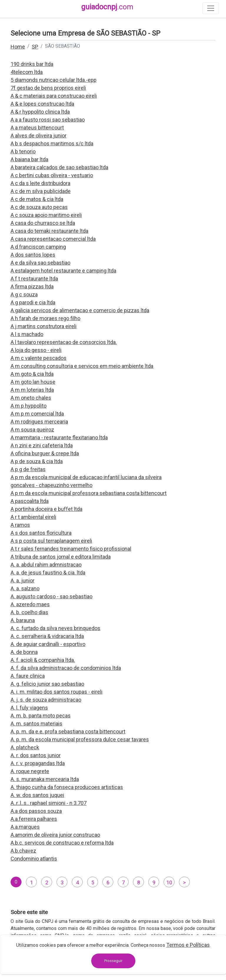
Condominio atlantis (34, 859)
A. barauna (23, 620)
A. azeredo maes (30, 604)
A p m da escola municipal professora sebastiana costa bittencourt (89, 493)
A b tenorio (23, 151)
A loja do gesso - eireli (36, 350)
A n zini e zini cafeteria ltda (42, 445)
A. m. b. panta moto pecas (41, 716)
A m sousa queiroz (32, 430)
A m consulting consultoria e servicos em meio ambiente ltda (82, 366)
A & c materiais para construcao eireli (54, 96)
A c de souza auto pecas (39, 207)
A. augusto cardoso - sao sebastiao (51, 596)
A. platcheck (25, 747)
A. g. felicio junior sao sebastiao (47, 684)
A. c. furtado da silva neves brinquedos (55, 628)
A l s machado (27, 334)
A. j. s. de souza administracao (46, 700)
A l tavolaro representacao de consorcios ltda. (64, 342)
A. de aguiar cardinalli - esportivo (48, 644)
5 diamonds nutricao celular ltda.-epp (54, 80)
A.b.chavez (23, 851)
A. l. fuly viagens (29, 708)
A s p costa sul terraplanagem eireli (51, 541)
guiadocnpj (107, 7)
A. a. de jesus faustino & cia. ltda (48, 573)
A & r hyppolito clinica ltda (40, 112)
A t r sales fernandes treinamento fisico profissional (71, 549)
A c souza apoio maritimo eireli (46, 215)
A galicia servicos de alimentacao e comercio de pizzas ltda (80, 310)
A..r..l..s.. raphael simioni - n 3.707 (49, 803)
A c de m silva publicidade (41, 191)
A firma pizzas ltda (32, 286)
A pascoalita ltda (30, 501)
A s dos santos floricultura (41, 533)
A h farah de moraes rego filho (45, 318)
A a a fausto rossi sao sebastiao (48, 120)
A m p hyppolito (29, 406)
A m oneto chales (31, 398)
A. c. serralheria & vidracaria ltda (47, 636)
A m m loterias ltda (32, 390)
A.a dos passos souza (36, 811)
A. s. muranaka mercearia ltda (45, 779)
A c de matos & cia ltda (37, 199)
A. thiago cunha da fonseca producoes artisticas (67, 787)
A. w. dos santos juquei (37, 795)
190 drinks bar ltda (32, 64)
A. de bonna (24, 652)
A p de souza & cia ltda (37, 461)
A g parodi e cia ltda (33, 302)
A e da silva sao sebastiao (40, 263)
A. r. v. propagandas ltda (38, 763)
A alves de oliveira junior (39, 136)
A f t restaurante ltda (34, 279)
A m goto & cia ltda (32, 374)
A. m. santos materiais (36, 724)
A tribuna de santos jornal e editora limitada (61, 557)
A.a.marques (25, 827)
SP (35, 47)
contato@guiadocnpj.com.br (54, 964)
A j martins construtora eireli (44, 326)
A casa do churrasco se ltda (43, 223)
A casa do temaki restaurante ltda (49, 231)
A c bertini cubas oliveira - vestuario (52, 175)
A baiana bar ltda (29, 159)
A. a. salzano (25, 588)
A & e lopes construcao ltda (42, 104)
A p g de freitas (28, 469)
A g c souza (24, 294)
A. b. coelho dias (29, 612)
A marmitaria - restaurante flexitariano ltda (59, 437)
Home (18, 47)
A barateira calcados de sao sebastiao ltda (59, 167)
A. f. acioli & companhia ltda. (43, 660)
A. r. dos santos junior (36, 755)
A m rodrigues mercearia (39, 422)
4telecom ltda (27, 72)
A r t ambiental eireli (33, 517)
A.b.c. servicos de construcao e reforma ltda (62, 843)
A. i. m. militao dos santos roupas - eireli (56, 692)
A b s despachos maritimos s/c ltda (52, 143)
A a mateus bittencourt (37, 128)
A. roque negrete (30, 771)
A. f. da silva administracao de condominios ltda (66, 668)
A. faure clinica (28, 676)
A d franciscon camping (38, 247)
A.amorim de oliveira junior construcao (55, 835)
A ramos (20, 525)
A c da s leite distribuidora (40, 183)
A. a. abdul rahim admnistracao (46, 565)
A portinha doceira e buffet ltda (46, 509)
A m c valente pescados (39, 358)
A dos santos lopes (33, 255)
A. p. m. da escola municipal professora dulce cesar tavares (80, 739)
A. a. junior (23, 580)
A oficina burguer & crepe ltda (45, 453)
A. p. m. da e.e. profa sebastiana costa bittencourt (68, 731)
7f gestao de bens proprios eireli (48, 88)
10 (169, 882)
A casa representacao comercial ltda (53, 239)
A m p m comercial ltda (37, 414)
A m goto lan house (33, 382)
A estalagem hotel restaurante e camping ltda (63, 271)
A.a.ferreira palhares (34, 819)
